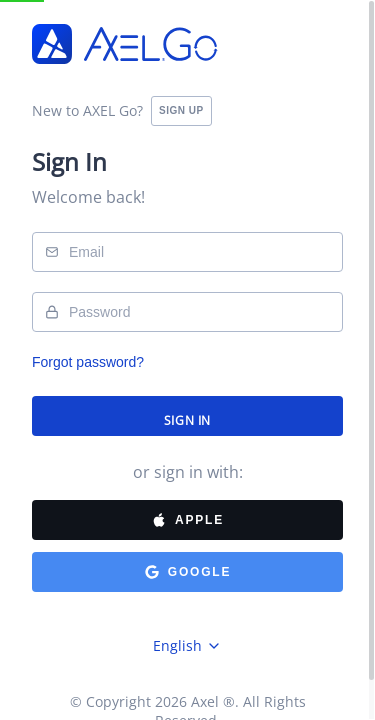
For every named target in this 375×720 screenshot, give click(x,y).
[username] (187, 252)
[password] (187, 312)
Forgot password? (88, 362)
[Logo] (125, 45)
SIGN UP (181, 110)
